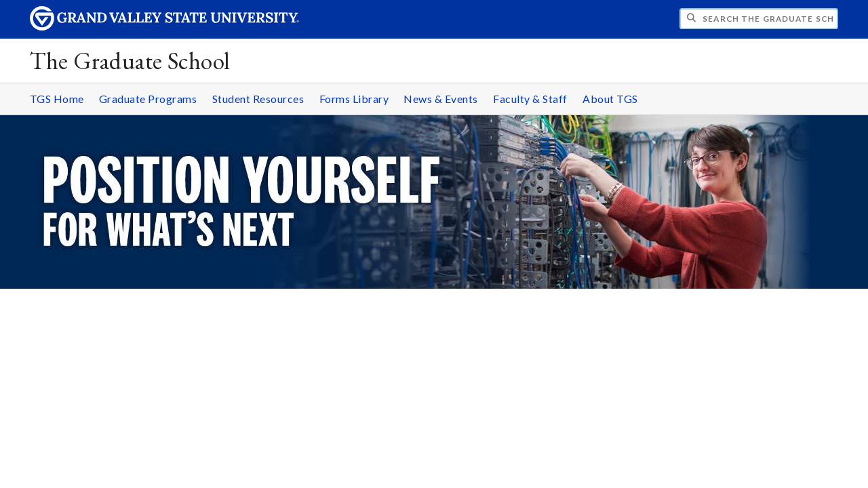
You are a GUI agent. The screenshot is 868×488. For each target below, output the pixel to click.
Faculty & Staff (530, 99)
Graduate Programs (148, 99)
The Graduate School (130, 61)
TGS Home (57, 99)
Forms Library (354, 99)
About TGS (610, 99)
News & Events (441, 99)
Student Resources (258, 99)
